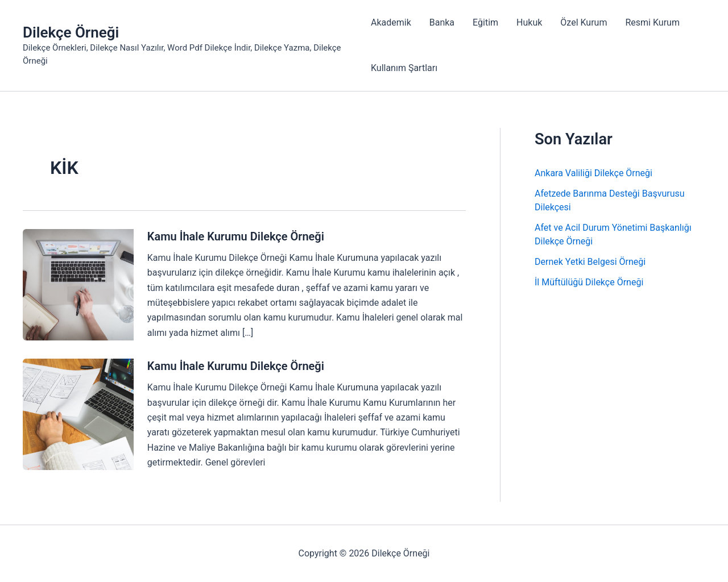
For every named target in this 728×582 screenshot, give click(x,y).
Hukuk (529, 22)
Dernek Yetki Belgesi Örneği (590, 262)
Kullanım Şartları (404, 68)
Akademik (391, 22)
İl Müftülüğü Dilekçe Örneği (589, 282)
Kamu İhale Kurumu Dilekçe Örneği (236, 236)
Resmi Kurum (652, 22)
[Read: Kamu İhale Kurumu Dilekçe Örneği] (78, 284)
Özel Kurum (584, 22)
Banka (442, 22)
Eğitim (485, 22)
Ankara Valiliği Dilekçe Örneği (593, 173)
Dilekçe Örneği (71, 32)
